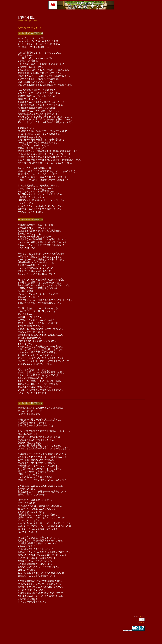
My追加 (141, 622)
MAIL (142, 616)
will (35, 21)
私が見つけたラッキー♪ (29, 28)
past (31, 21)
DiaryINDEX (22, 21)
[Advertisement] (81, 636)
